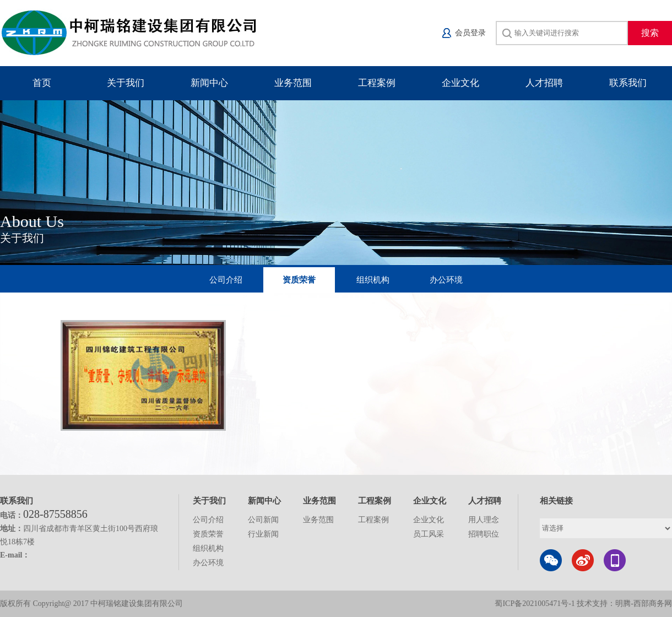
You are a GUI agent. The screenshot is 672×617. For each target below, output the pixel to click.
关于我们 (126, 83)
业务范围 (293, 83)
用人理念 (484, 520)
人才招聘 (544, 83)
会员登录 (470, 33)
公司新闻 (263, 520)
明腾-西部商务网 (644, 604)
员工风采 (429, 534)
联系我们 (628, 83)
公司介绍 (226, 280)
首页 (42, 83)
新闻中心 (209, 83)
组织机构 (373, 280)
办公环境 (446, 280)
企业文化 (460, 83)
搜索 (650, 33)
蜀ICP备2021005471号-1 (535, 604)
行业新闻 (263, 534)
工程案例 (377, 83)
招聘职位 (484, 534)
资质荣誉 (299, 280)
